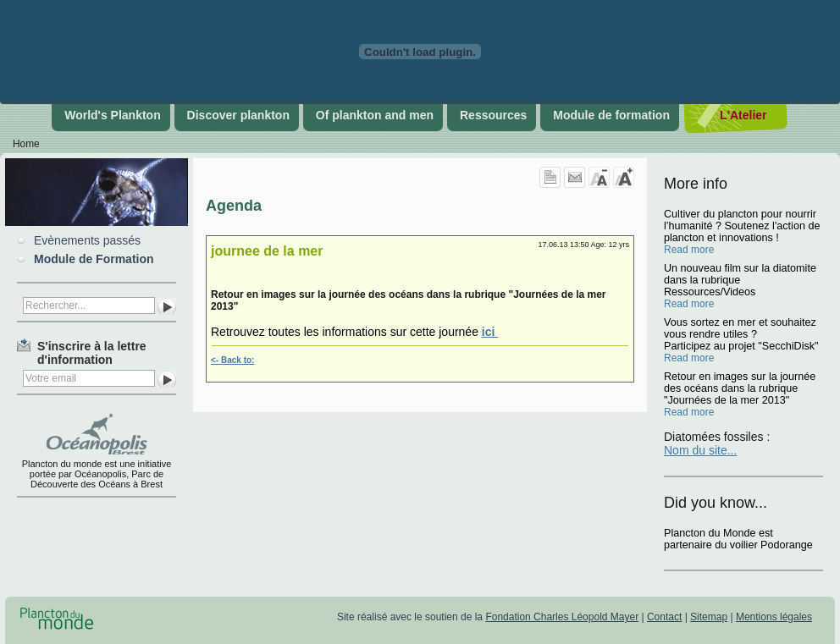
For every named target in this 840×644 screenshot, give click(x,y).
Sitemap (709, 617)
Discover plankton (238, 115)
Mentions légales (774, 617)
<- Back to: (232, 360)
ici (490, 332)
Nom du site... (700, 450)
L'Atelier (743, 115)
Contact (664, 617)
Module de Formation (94, 259)
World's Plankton (113, 115)
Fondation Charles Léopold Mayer (562, 617)
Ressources (493, 115)
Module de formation (611, 115)
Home (26, 144)
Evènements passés (87, 240)
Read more (689, 250)
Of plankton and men (375, 115)
